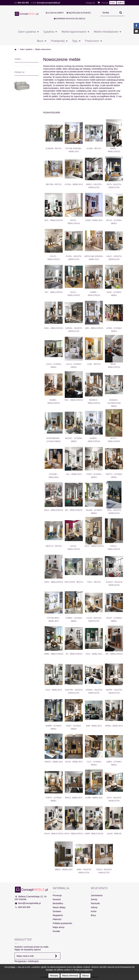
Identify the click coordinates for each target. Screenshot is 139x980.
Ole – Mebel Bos (74, 474)
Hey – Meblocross (54, 292)
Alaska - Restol (94, 148)
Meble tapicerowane (74, 32)
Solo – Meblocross (94, 546)
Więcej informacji (70, 976)
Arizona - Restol (54, 184)
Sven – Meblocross (54, 582)
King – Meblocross (54, 328)
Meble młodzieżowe (106, 32)
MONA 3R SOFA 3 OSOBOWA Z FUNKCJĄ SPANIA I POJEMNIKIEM (25, 102)
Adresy (94, 907)
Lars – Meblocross (94, 328)
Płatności (57, 919)
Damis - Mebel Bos (94, 220)
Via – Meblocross (74, 654)
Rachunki (95, 903)
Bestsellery (58, 903)
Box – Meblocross (54, 220)
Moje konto (99, 888)
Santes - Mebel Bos (54, 762)
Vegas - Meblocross (54, 833)
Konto (94, 911)
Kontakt (56, 931)
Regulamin (58, 915)
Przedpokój (58, 41)
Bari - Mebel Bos (94, 726)
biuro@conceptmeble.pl (48, 3)
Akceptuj (54, 976)
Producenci (92, 41)
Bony (93, 915)
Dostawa (57, 911)
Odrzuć (85, 976)
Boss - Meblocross (74, 833)
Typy (75, 41)
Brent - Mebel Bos (64, 869)
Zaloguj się (90, 3)
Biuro (40, 41)
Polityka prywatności (62, 923)
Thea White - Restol (74, 582)
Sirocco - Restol (54, 546)
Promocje (20, 73)
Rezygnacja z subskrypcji (27, 961)
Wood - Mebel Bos (74, 762)
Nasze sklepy (59, 907)
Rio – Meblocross (74, 510)
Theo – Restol (94, 582)
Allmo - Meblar (114, 833)
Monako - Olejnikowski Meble (114, 403)
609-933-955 (23, 3)
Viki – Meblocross (114, 654)
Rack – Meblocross (54, 510)
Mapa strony (59, 927)
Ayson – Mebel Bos (74, 184)
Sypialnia (49, 32)
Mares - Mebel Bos (114, 726)
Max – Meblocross (74, 400)
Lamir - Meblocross (94, 833)
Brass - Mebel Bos (74, 798)
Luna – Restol (94, 364)
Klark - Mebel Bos (94, 798)
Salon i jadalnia (27, 32)
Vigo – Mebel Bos (94, 654)
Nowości (57, 899)
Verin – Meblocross (54, 654)
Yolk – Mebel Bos (54, 690)
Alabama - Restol (54, 148)
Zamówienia (97, 895)
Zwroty (94, 899)
